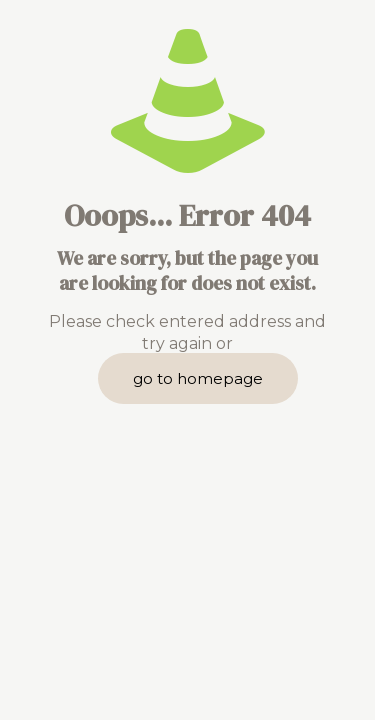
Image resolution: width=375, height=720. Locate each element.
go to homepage (198, 378)
